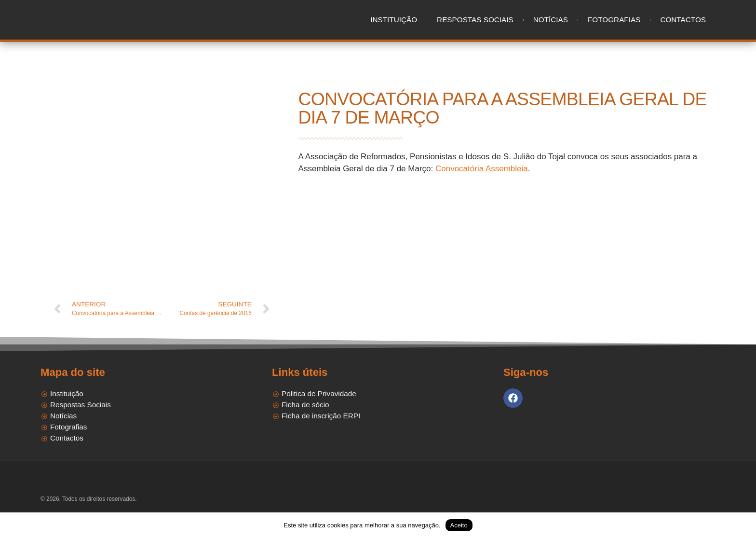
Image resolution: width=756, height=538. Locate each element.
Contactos (683, 20)
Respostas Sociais (475, 20)
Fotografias (614, 20)
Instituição (394, 20)
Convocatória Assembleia (482, 169)
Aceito (459, 525)
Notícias (551, 20)
